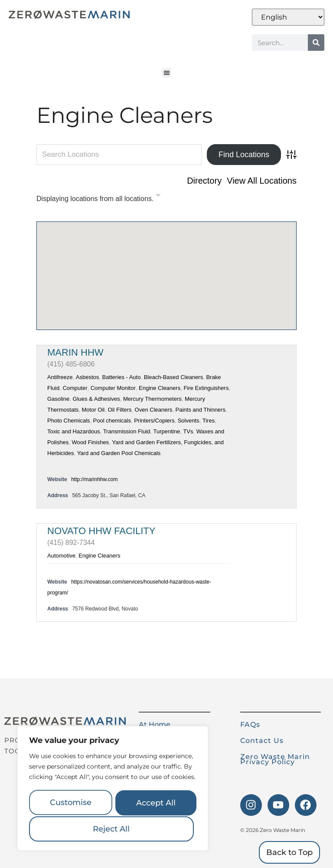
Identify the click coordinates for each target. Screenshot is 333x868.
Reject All (154, 804)
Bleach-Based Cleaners (174, 377)
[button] (167, 73)
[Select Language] (288, 17)
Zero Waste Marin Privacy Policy (275, 759)
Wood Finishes (90, 442)
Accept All (113, 829)
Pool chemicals (112, 421)
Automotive (61, 556)
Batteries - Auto (122, 377)
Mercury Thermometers (152, 399)
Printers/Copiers (154, 421)
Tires (209, 421)
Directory (204, 181)
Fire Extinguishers (206, 388)
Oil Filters (119, 410)
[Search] (316, 43)
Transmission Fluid (127, 431)
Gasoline (58, 399)
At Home (155, 724)
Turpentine (166, 431)
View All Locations (262, 181)
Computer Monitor (113, 388)
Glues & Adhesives (96, 399)
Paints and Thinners (201, 410)
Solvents (189, 421)
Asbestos (87, 377)
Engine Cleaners (160, 388)
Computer (75, 388)
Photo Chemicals (69, 421)
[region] (113, 789)
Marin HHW (75, 352)
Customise (70, 804)
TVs (188, 431)
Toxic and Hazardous (73, 431)
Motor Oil (93, 410)
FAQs (250, 724)
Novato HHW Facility (101, 531)
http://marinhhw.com (94, 479)
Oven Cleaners (154, 410)
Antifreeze (60, 377)
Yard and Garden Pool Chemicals (119, 453)
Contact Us (262, 741)
